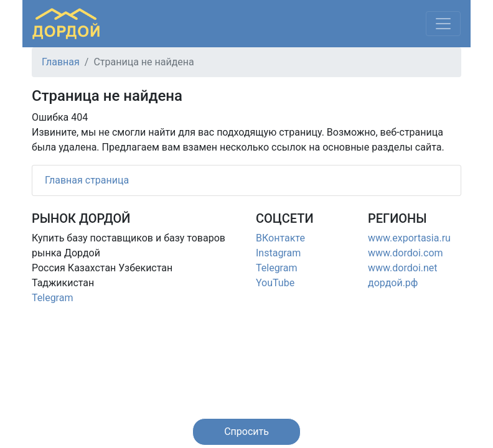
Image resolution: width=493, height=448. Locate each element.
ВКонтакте (280, 238)
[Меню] (443, 24)
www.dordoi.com (406, 253)
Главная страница (87, 180)
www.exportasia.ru (409, 238)
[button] (247, 432)
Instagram (278, 253)
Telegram (52, 298)
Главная (61, 62)
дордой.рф (393, 283)
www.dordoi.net (403, 268)
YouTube (275, 283)
